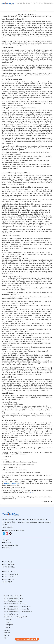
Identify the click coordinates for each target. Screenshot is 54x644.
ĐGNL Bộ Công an (9, 571)
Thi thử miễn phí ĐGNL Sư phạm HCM (16, 609)
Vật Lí (8, 627)
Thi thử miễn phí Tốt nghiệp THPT (15, 617)
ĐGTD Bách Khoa (9, 567)
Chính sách (7, 543)
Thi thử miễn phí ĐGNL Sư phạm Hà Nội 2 (17, 612)
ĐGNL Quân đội (8, 579)
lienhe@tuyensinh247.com (11, 483)
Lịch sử (7, 635)
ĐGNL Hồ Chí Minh (9, 564)
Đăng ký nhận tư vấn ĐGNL (26, 639)
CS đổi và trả (7, 548)
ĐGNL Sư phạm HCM (10, 577)
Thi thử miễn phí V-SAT (11, 614)
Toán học (9, 620)
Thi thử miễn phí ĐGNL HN (12, 596)
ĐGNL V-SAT (7, 582)
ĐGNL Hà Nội (7, 562)
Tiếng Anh (9, 625)
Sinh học (7, 633)
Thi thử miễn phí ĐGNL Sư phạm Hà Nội (16, 606)
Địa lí (6, 638)
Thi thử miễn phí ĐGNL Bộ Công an (15, 604)
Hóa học (7, 630)
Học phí (5, 540)
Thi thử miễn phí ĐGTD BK (12, 601)
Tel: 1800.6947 (8, 527)
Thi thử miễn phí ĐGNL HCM (13, 599)
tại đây (32, 492)
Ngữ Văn (9, 622)
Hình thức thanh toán (10, 545)
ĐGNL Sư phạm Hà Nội (10, 574)
